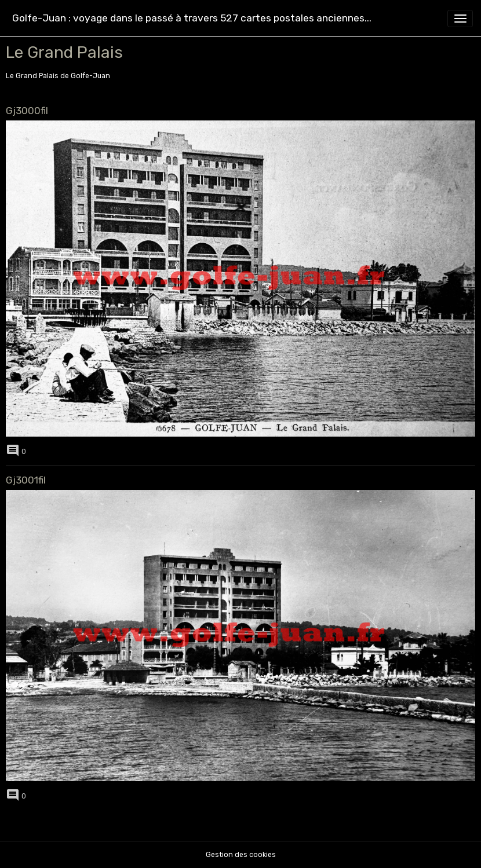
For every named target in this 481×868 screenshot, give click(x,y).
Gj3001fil (26, 480)
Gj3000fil (27, 111)
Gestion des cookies (241, 855)
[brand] (192, 18)
